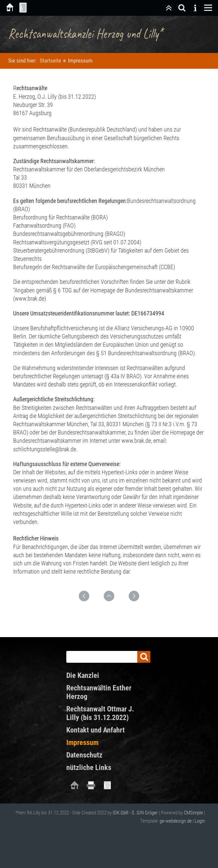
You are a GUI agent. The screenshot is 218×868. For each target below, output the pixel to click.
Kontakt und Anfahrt (96, 730)
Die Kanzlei (83, 675)
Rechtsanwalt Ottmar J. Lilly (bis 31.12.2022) (100, 713)
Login (200, 821)
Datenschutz (84, 755)
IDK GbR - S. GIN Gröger (135, 813)
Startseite (50, 61)
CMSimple (193, 813)
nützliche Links (89, 768)
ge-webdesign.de (176, 821)
